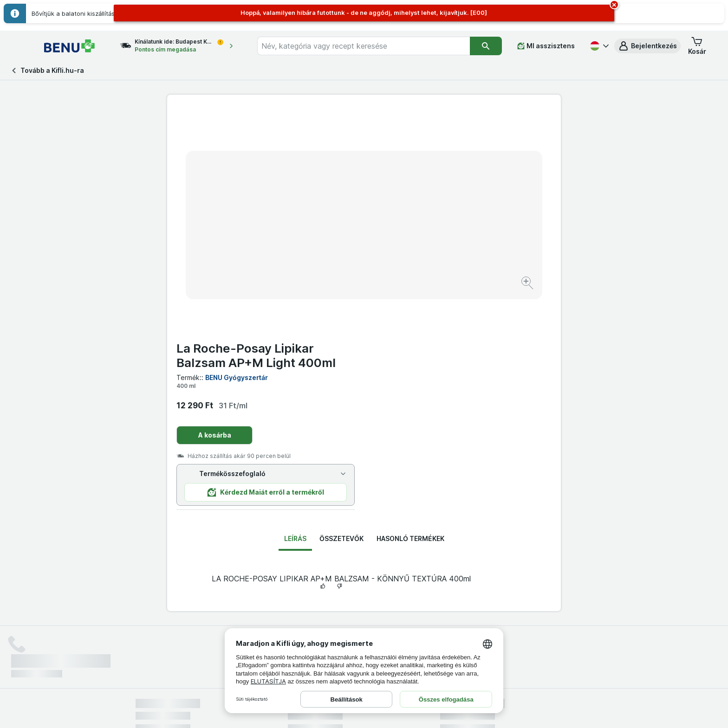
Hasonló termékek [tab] (410, 315)
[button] (647, 46)
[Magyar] (598, 46)
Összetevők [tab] (341, 315)
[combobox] (372, 46)
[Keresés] (486, 46)
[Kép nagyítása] (331, 254)
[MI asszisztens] (546, 46)
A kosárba (412, 212)
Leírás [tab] (295, 315)
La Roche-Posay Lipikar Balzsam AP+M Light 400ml (453, 132)
